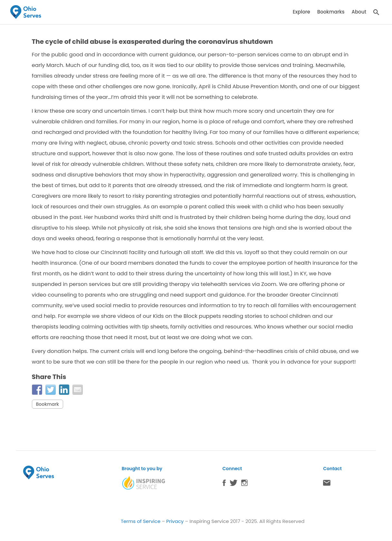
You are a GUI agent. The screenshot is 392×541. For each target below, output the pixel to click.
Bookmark (48, 404)
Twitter (234, 484)
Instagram (244, 484)
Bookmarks (331, 12)
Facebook (224, 484)
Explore (301, 12)
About (359, 12)
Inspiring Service (209, 521)
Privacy (175, 521)
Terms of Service (141, 521)
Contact (327, 484)
